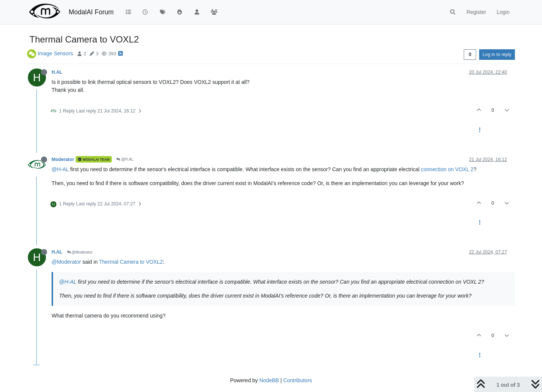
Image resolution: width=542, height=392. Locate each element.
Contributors (298, 380)
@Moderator (80, 252)
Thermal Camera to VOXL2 (131, 262)
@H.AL (125, 159)
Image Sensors (55, 53)
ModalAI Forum (91, 12)
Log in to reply (497, 55)
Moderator (63, 160)
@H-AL (60, 169)
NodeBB (269, 380)
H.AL (57, 72)
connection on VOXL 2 (447, 169)
